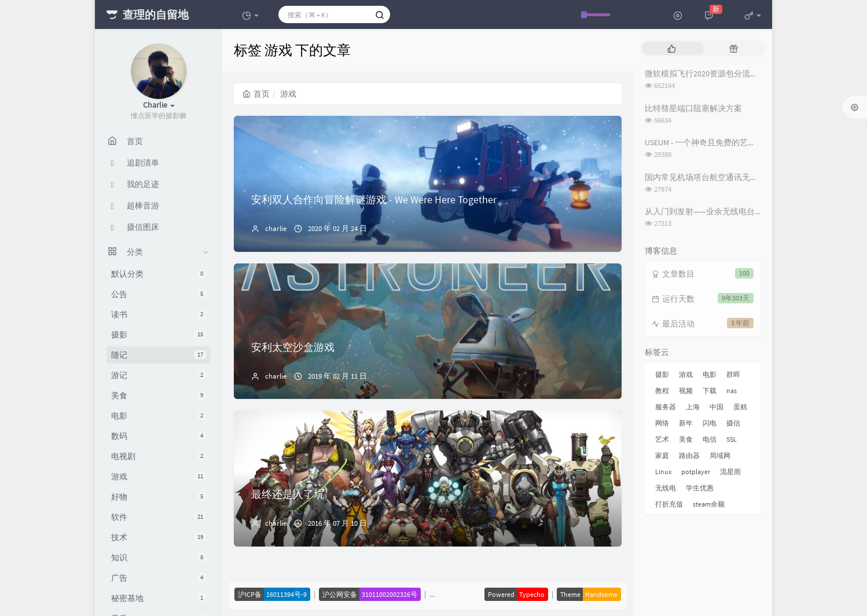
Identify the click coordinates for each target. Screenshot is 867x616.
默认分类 (159, 274)
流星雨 (730, 472)
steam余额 (709, 504)
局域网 (720, 455)
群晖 (733, 374)
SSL (732, 439)
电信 (710, 439)
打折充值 (669, 504)
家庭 (662, 455)
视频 (686, 390)
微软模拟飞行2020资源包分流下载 (706, 74)
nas (732, 390)
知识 (159, 558)
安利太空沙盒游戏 (293, 347)
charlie (276, 228)
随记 (159, 355)
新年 (686, 423)
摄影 (159, 335)
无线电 (666, 488)
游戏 (159, 476)
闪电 (710, 423)
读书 (159, 314)
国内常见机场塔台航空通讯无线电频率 (714, 177)
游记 (159, 375)
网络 (662, 423)
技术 (159, 537)
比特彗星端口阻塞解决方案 (693, 108)
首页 (256, 94)
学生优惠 (700, 488)
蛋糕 (740, 407)
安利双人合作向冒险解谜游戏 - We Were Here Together (374, 199)
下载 (710, 390)
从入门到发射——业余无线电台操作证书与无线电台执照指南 (752, 211)
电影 (159, 416)
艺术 (662, 439)
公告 (159, 294)
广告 (159, 578)
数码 (159, 436)
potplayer (696, 472)
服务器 (666, 407)
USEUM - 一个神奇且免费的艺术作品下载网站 (725, 142)
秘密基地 (159, 598)
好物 (159, 497)
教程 (662, 390)
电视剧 (159, 456)
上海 (693, 407)
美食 (159, 395)
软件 (159, 517)
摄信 (733, 423)
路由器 (689, 455)
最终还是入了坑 (288, 494)
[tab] (672, 48)
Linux (663, 472)
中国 (717, 407)
